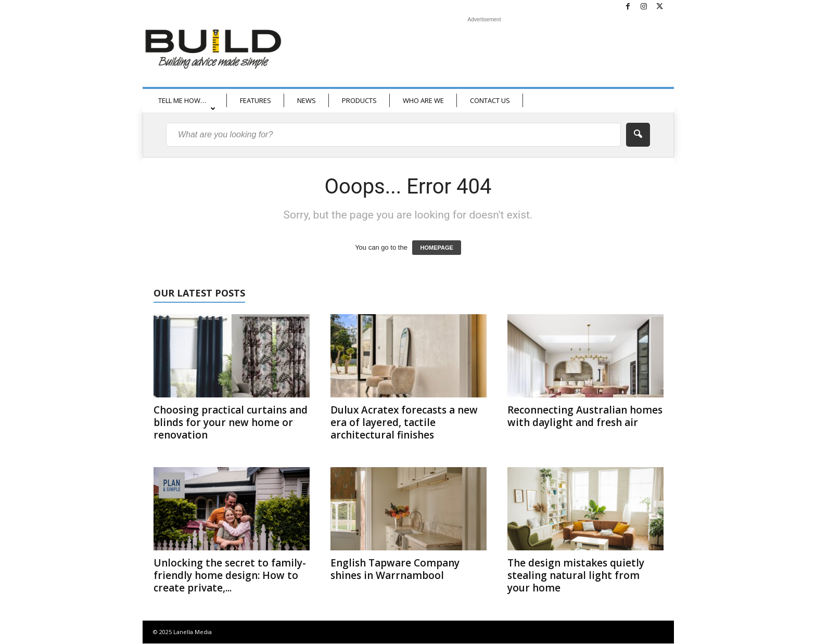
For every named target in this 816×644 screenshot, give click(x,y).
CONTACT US (490, 100)
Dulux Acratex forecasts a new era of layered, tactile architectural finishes (404, 422)
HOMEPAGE (436, 248)
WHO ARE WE (423, 100)
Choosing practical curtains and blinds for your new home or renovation (231, 422)
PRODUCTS (359, 100)
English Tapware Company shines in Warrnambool (395, 569)
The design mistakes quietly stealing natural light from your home (576, 575)
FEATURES (256, 100)
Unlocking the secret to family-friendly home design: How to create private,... (230, 575)
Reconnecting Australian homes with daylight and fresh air (585, 416)
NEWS (307, 100)
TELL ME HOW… (187, 104)
